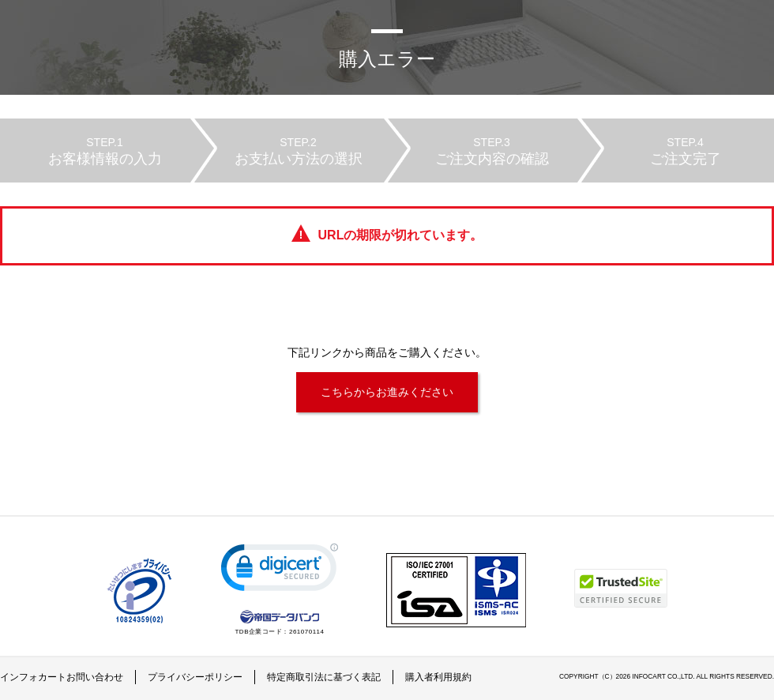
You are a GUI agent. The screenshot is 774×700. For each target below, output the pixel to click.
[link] (280, 571)
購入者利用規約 (438, 677)
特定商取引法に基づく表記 (324, 677)
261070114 (307, 632)
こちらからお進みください (387, 392)
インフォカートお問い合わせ (62, 677)
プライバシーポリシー (195, 677)
